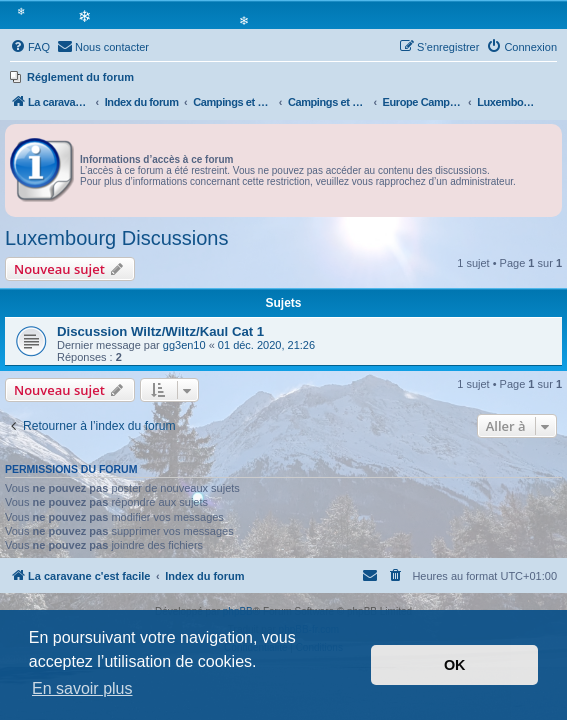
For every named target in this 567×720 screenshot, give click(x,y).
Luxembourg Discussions (116, 238)
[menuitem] (30, 47)
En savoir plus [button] (82, 688)
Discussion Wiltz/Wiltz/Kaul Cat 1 (160, 331)
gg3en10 (184, 345)
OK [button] (455, 665)
